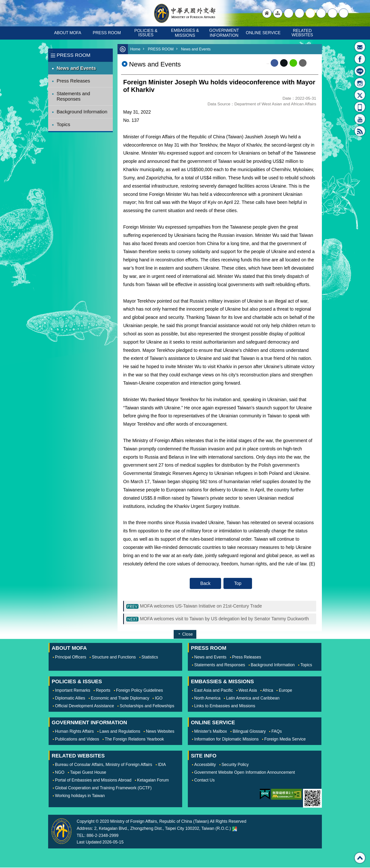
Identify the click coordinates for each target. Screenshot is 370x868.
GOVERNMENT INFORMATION (225, 33)
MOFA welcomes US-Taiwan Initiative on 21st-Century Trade (201, 606)
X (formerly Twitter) (284, 63)
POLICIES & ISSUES (146, 33)
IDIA (162, 765)
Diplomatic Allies (70, 699)
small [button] (321, 13)
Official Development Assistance (84, 706)
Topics (63, 124)
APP (360, 107)
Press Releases (73, 81)
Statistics (150, 658)
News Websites (160, 732)
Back (205, 583)
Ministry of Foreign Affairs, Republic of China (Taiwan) (185, 13)
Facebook (274, 63)
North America (207, 699)
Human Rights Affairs (74, 732)
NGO (60, 773)
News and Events (76, 68)
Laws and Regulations (120, 732)
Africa (268, 691)
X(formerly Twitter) (360, 95)
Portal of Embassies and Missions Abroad (93, 781)
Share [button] (332, 13)
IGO (159, 699)
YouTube (360, 119)
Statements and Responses (73, 96)
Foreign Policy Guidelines (140, 691)
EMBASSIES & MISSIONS (186, 33)
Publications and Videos (77, 740)
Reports (103, 691)
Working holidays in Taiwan (80, 796)
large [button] (299, 13)
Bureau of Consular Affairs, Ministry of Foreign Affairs (104, 765)
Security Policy (235, 765)
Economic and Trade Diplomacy (120, 699)
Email (303, 63)
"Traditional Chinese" (289, 13)
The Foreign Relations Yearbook (134, 740)
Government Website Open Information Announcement (245, 773)
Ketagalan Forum (153, 781)
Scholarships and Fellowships (147, 706)
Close (187, 635)
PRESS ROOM (107, 33)
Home (136, 49)
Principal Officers (71, 658)
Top (238, 583)
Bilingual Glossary (249, 732)
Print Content (312, 63)
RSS (360, 131)
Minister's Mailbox (360, 47)
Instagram (360, 83)
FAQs (277, 732)
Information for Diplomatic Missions (226, 740)
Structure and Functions (114, 658)
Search (344, 13)
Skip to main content (2, 2)
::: (51, 51)
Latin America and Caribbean (253, 699)
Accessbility (205, 765)
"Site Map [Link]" (278, 13)
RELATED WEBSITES (302, 33)
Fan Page (360, 59)
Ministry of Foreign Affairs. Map (235, 829)
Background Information (82, 112)
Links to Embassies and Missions (225, 706)
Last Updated (89, 843)
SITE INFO (204, 756)
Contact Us (204, 781)
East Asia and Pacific (214, 691)
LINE (360, 71)
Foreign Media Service (285, 740)
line (293, 63)
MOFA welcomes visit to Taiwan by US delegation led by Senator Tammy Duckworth (225, 619)
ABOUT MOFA (68, 33)
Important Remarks (73, 691)
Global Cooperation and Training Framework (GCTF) (103, 788)
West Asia (248, 691)
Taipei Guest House (88, 773)
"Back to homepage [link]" (267, 13)
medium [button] (310, 13)
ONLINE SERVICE (263, 33)
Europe (285, 691)
